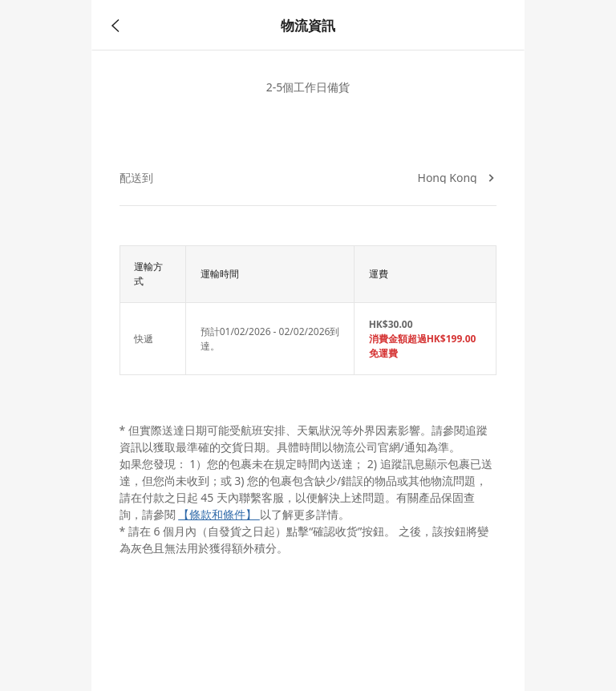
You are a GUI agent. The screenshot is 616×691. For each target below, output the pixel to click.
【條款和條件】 (219, 514)
